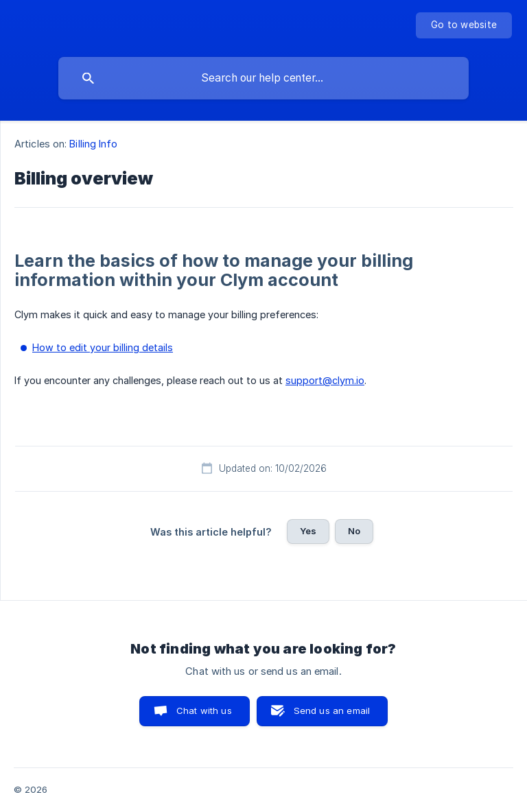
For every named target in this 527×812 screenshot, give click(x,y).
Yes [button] (308, 531)
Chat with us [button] (204, 710)
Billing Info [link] (93, 144)
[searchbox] (263, 78)
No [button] (354, 531)
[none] (464, 25)
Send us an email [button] (332, 710)
